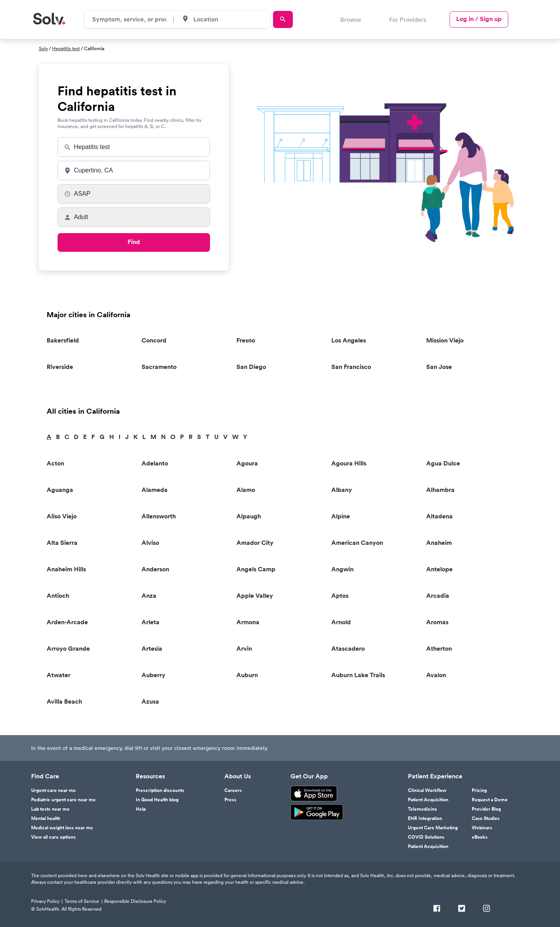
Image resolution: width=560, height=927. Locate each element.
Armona (248, 622)
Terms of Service (82, 901)
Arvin (244, 649)
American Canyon (357, 543)
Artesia (152, 649)
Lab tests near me (50, 809)
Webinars (482, 828)
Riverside (60, 367)
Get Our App (309, 776)
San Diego (251, 367)
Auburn (247, 675)
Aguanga (60, 490)
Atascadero (348, 649)
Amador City (255, 543)
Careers (233, 790)
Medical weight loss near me (62, 828)
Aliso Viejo (62, 516)
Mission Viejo (445, 340)
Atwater (59, 675)
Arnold (341, 622)
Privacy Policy (45, 901)
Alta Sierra (62, 543)
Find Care (45, 776)
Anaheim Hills (66, 569)
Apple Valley (255, 596)
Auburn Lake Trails (358, 675)
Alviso (150, 543)
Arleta (150, 622)
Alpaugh (249, 516)
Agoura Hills (349, 463)
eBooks (480, 837)
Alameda (155, 490)
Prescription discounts (160, 790)
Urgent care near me (53, 790)
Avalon (436, 675)
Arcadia (438, 596)
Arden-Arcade (67, 622)
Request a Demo (490, 800)
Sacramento (159, 367)
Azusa (150, 701)
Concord (154, 340)
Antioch (58, 596)
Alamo (246, 490)
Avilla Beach (64, 701)
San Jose (439, 367)
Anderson (155, 569)
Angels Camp (256, 569)
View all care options (53, 837)
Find (134, 242)
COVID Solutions (426, 837)
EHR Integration (425, 818)
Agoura (247, 463)
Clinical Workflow (427, 790)
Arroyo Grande (68, 649)
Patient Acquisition (428, 800)
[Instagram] (486, 909)
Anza (149, 596)
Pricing (479, 790)
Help (141, 809)
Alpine (341, 516)
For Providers (408, 19)
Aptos (340, 596)
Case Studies (486, 818)
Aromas (437, 622)
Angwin (342, 569)
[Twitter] (462, 909)
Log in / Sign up (479, 19)
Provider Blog (486, 809)
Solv (43, 48)
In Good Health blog (157, 800)
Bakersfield (63, 340)
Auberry (153, 675)
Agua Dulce (443, 463)
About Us (238, 776)
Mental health (46, 818)
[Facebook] (437, 909)
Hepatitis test (66, 48)
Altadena (439, 516)
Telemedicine (423, 809)
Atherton (439, 649)
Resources (150, 776)
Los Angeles (349, 340)
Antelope (439, 569)
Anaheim (439, 543)
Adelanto (155, 463)
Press (230, 800)
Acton (55, 463)
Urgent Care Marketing (433, 828)
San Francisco (351, 367)
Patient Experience (435, 776)
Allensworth (159, 516)
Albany (342, 490)
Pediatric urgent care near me (63, 800)
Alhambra (440, 490)
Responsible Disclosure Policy (135, 901)
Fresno (246, 340)
